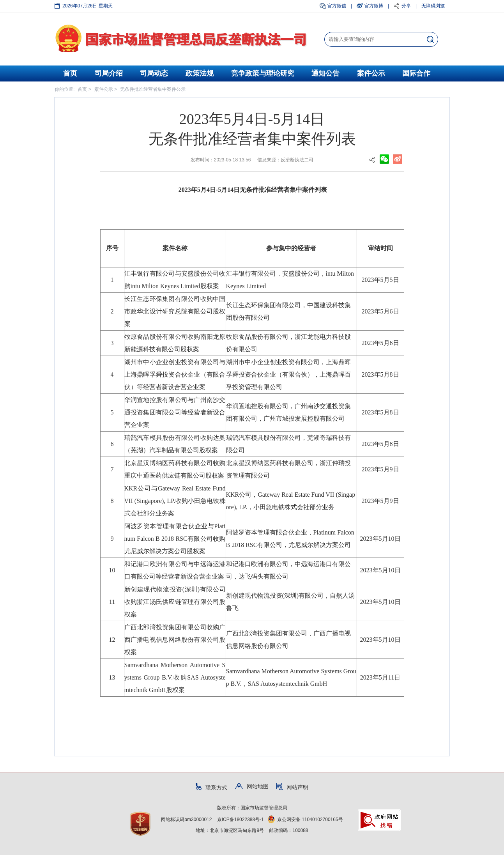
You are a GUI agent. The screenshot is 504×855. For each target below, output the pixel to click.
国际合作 (416, 73)
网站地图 (252, 786)
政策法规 (200, 73)
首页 (70, 73)
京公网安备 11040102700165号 (305, 820)
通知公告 (325, 73)
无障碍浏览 (433, 6)
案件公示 (371, 73)
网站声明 (292, 787)
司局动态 (154, 73)
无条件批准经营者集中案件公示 (153, 89)
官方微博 (374, 6)
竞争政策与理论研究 (263, 73)
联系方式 (211, 788)
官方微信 (337, 6)
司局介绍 (109, 73)
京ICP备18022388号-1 (241, 820)
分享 (406, 6)
